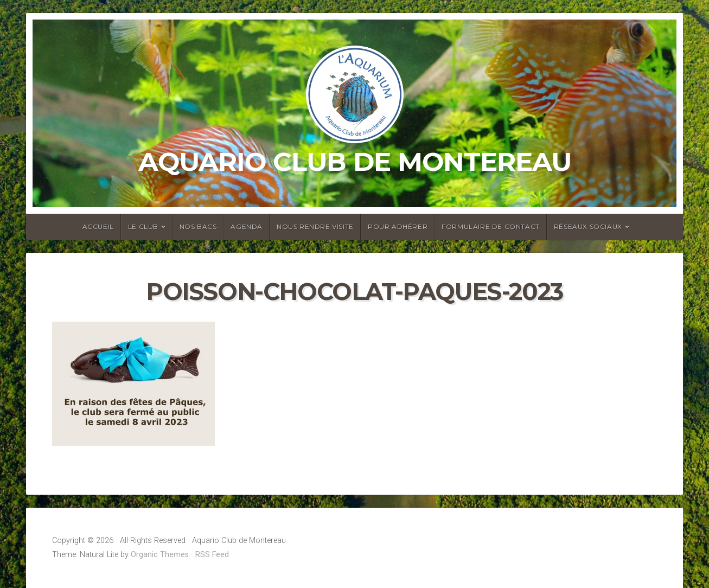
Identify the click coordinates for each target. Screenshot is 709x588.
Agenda (247, 226)
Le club (143, 226)
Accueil (98, 226)
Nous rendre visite (315, 226)
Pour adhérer (398, 226)
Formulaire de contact (491, 226)
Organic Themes (160, 555)
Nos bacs (198, 226)
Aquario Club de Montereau (355, 162)
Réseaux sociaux (588, 226)
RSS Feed (212, 555)
